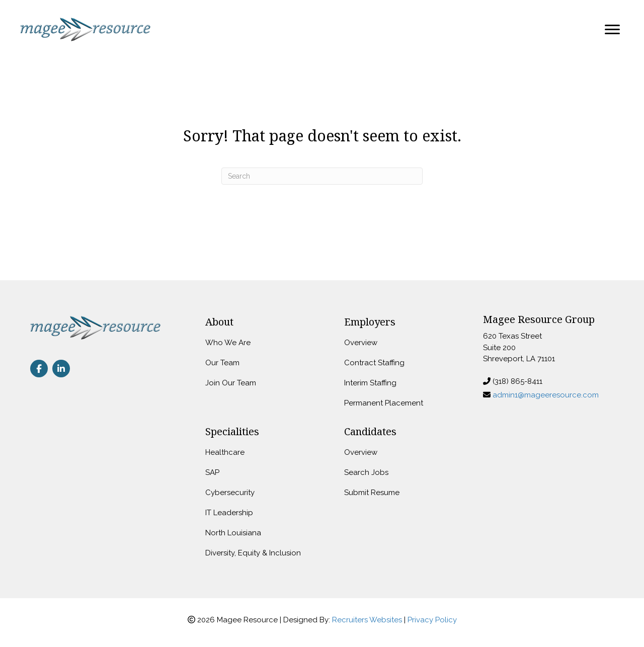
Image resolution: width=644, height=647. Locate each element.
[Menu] (612, 30)
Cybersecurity (230, 493)
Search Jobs (366, 472)
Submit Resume (372, 493)
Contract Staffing (374, 363)
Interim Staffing (370, 383)
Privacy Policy (432, 620)
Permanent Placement (384, 403)
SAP (212, 472)
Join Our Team (231, 383)
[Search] (322, 176)
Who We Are (228, 343)
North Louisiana (233, 533)
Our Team (222, 363)
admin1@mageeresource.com (546, 395)
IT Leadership (229, 513)
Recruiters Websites (367, 620)
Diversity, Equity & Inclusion (253, 553)
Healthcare (225, 452)
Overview (361, 343)
